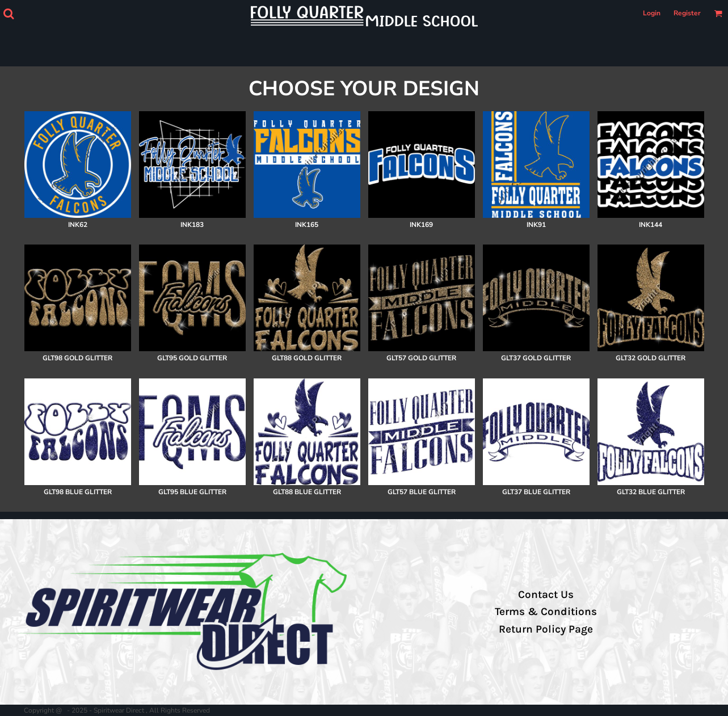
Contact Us (546, 595)
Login (652, 13)
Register (687, 13)
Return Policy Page (546, 629)
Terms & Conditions (546, 612)
